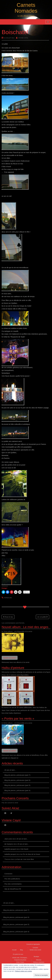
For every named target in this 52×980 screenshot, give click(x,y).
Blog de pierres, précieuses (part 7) (17, 775)
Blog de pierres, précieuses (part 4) (17, 790)
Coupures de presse (20, 960)
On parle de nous (18, 954)
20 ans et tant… (10, 770)
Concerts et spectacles (33, 944)
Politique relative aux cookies (23, 971)
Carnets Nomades (26, 8)
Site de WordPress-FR (13, 889)
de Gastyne (9, 844)
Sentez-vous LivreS (35, 950)
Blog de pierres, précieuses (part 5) (17, 785)
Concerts (35, 948)
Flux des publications (12, 879)
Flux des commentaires (13, 884)
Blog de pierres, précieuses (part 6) (17, 780)
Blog (21, 950)
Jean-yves (8, 839)
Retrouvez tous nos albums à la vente (16, 662)
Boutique (36, 957)
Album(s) (39, 960)
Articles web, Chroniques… (20, 958)
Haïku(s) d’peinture (39, 962)
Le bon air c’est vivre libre (24, 859)
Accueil (14, 950)
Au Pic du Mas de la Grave (30, 854)
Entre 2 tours (20, 962)
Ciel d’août (24, 849)
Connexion (8, 874)
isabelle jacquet (10, 849)
